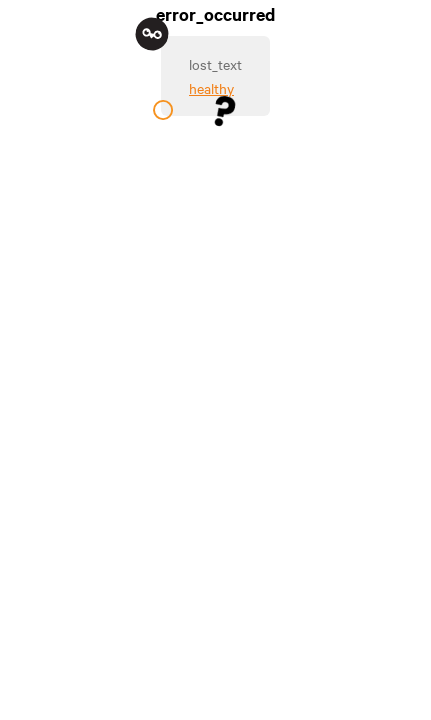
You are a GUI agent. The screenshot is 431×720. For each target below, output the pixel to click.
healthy (211, 88)
